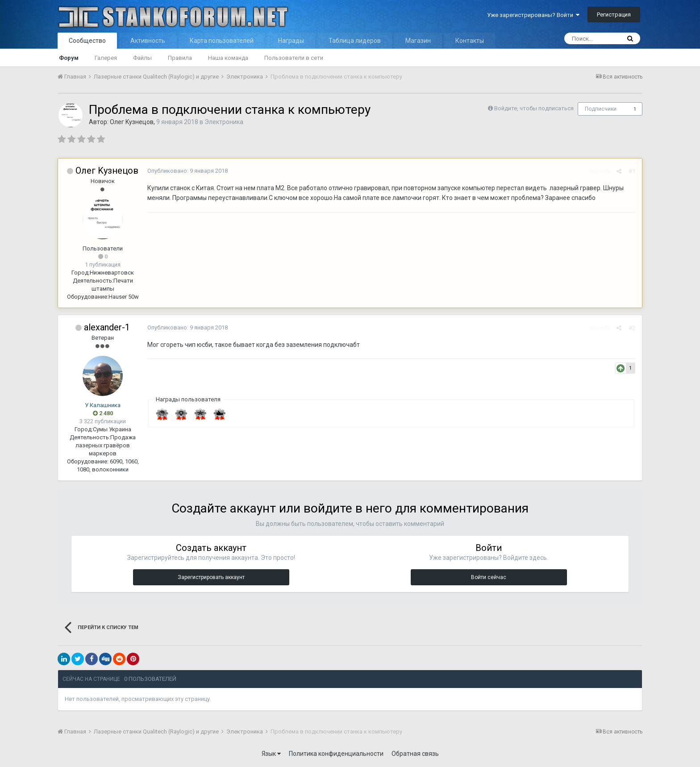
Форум (69, 58)
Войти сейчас (489, 577)
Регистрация (614, 15)
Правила (180, 58)
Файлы (142, 58)
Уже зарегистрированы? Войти (533, 15)
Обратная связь (415, 754)
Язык (271, 754)
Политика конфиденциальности (336, 754)
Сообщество (87, 41)
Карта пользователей (222, 41)
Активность (148, 41)
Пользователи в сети (294, 58)
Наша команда (228, 58)
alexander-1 (107, 327)
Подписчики (601, 109)
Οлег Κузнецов (132, 122)
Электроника (224, 122)
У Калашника (103, 405)
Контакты (470, 41)
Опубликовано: (187, 171)
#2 (632, 328)
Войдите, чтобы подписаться (534, 108)
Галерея (106, 58)
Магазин (418, 41)
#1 (632, 171)
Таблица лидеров (355, 41)
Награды (291, 41)
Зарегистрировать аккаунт (211, 577)
